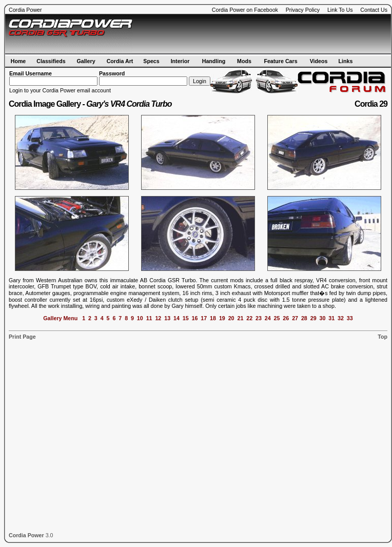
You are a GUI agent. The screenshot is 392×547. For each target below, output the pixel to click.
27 (295, 318)
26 (286, 318)
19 (222, 318)
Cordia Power (25, 10)
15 (186, 318)
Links (346, 61)
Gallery (86, 61)
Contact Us (374, 10)
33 (350, 318)
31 (331, 318)
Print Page (22, 337)
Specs (151, 61)
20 (231, 318)
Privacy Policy (303, 10)
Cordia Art (120, 61)
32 (341, 318)
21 (240, 318)
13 (167, 318)
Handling (214, 61)
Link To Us (340, 10)
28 (304, 318)
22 (249, 318)
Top (383, 337)
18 (213, 318)
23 (259, 318)
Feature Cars (280, 61)
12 (158, 318)
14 (177, 318)
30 (322, 318)
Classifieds (51, 61)
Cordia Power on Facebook (245, 10)
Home (18, 61)
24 (268, 318)
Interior (180, 61)
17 (204, 318)
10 (140, 318)
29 (313, 318)
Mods (244, 61)
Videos (319, 61)
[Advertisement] (96, 436)
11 (149, 318)
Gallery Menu (60, 318)
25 (277, 318)
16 (195, 318)
